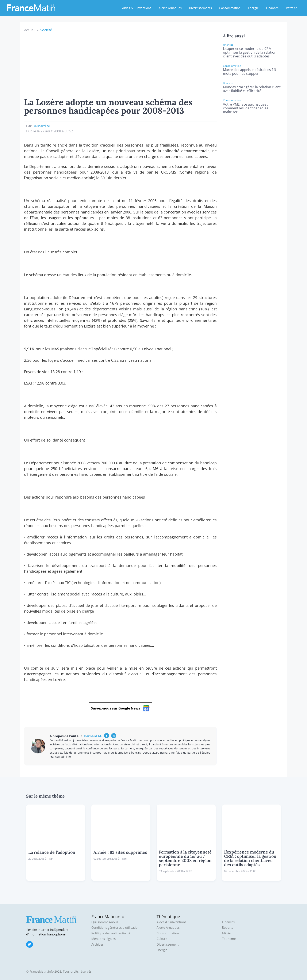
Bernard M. (42, 126)
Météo (227, 933)
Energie (253, 8)
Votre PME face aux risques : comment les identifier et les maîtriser (246, 108)
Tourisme (229, 939)
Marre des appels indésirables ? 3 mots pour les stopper (250, 72)
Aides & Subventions (137, 8)
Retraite (291, 8)
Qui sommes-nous (105, 922)
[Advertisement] (120, 64)
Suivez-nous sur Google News (120, 708)
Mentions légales (103, 939)
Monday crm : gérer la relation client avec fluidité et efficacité (252, 89)
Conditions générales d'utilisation (115, 928)
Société (46, 30)
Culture (162, 939)
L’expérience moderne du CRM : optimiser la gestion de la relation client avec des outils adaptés (250, 52)
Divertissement (168, 944)
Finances (272, 8)
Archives (97, 944)
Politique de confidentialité (111, 933)
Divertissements (200, 8)
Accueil (30, 30)
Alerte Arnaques (170, 8)
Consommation (230, 8)
